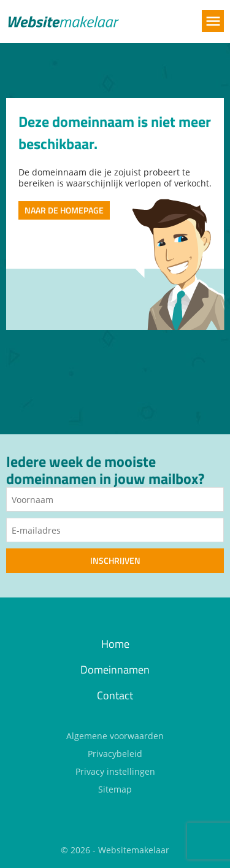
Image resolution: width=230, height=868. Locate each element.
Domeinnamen (115, 670)
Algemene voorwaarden (115, 736)
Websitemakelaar (134, 850)
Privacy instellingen (115, 771)
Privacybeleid (115, 754)
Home (115, 644)
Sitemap (115, 789)
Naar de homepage (64, 210)
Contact (115, 695)
